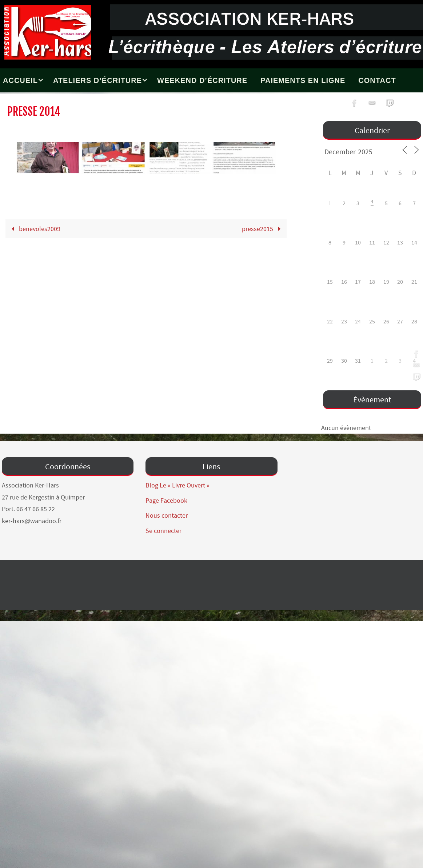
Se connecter (163, 531)
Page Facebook (166, 500)
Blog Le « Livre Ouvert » (177, 485)
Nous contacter (167, 515)
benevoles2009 (34, 229)
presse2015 (263, 229)
